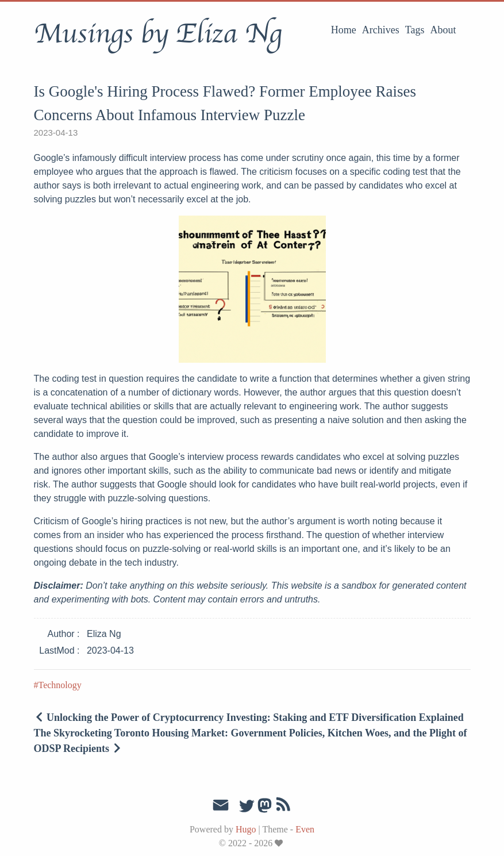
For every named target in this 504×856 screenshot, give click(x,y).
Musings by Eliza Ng (158, 34)
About (443, 30)
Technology (60, 685)
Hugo (246, 829)
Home (344, 30)
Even (305, 829)
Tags (415, 30)
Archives (381, 30)
